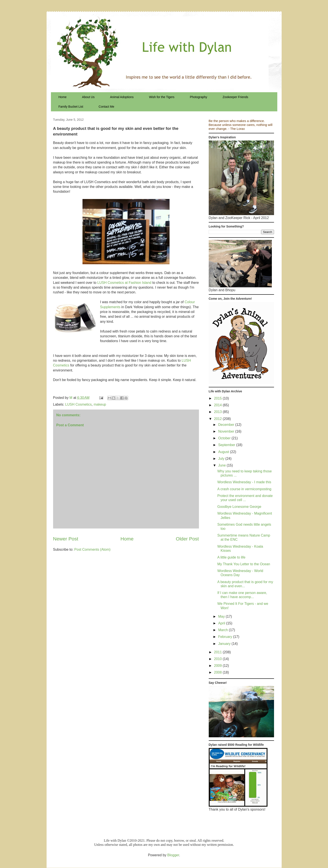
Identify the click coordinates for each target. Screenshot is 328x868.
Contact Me (106, 107)
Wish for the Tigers (162, 97)
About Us (88, 97)
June (222, 465)
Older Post (187, 539)
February (225, 637)
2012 (218, 419)
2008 (218, 672)
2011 (218, 652)
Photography (198, 97)
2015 (218, 398)
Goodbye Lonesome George (239, 507)
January (225, 644)
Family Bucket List (71, 107)
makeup (100, 404)
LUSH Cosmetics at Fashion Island (124, 283)
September (227, 445)
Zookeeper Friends (235, 97)
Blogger (173, 855)
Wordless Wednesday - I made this (244, 482)
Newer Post (66, 539)
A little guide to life (231, 557)
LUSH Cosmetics (79, 404)
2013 (218, 412)
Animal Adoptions (122, 97)
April (222, 623)
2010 (218, 659)
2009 (218, 666)
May (222, 616)
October (225, 438)
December (227, 425)
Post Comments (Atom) (92, 549)
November (227, 431)
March (223, 630)
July (222, 459)
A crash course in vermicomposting (244, 489)
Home (63, 97)
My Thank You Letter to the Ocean (244, 564)
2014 (218, 405)
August (224, 452)
